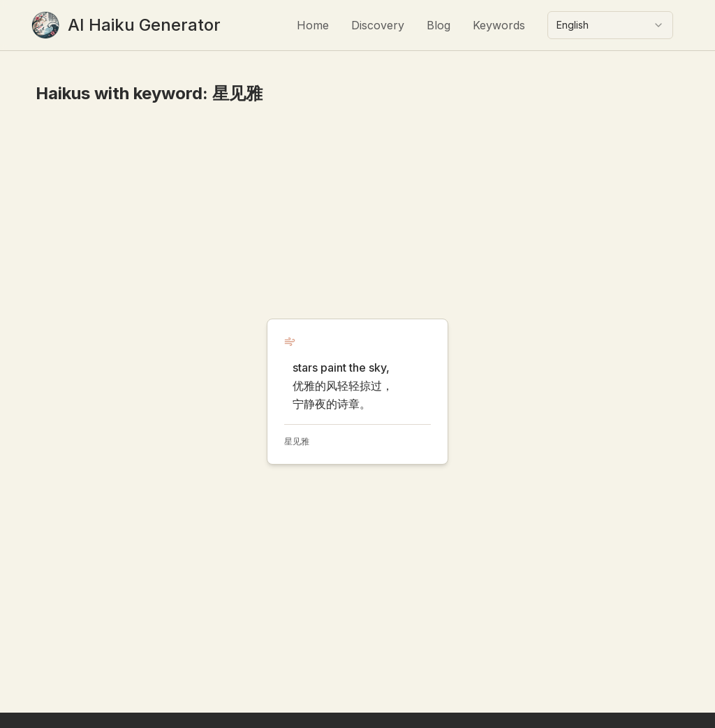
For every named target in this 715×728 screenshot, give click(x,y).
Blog (438, 25)
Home (313, 25)
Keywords (499, 25)
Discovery (378, 25)
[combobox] (610, 25)
